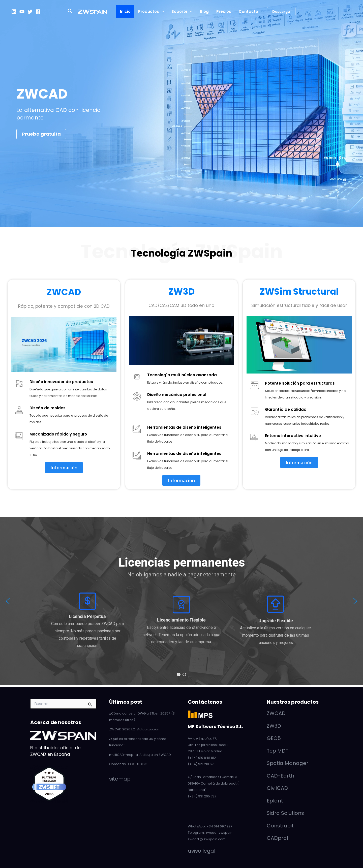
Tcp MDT (278, 751)
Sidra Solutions (285, 813)
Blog (204, 11)
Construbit (280, 826)
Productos (151, 12)
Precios (224, 11)
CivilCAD (277, 788)
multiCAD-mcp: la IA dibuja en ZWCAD (140, 755)
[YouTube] (22, 12)
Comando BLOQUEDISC (128, 764)
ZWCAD (64, 292)
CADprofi (278, 838)
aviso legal (202, 851)
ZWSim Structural (299, 291)
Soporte (182, 12)
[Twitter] (30, 12)
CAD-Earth (280, 776)
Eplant (275, 801)
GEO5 (274, 738)
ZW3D (181, 291)
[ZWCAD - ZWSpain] (92, 11)
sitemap (120, 779)
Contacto (248, 11)
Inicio (125, 11)
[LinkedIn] (14, 12)
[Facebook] (38, 12)
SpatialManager (288, 763)
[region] (181, 601)
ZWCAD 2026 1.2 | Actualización (134, 729)
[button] (70, 12)
